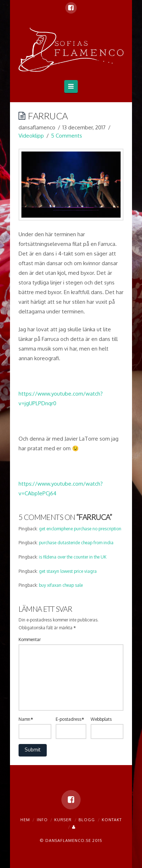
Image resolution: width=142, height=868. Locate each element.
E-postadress (70, 719)
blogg (87, 820)
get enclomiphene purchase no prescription (80, 529)
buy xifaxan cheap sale (61, 585)
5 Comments (67, 136)
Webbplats (101, 719)
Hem (25, 820)
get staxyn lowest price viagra (68, 571)
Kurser (63, 820)
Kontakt (112, 820)
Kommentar (30, 639)
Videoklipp (31, 136)
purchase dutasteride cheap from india (76, 543)
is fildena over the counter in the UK (73, 557)
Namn (26, 719)
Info (42, 820)
